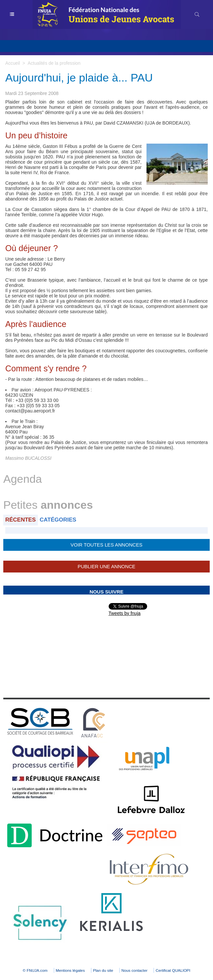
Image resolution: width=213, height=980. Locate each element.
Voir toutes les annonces (106, 545)
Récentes (21, 520)
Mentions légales (69, 970)
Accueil (13, 63)
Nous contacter (136, 970)
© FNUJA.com (32, 970)
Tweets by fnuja (125, 613)
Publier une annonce (106, 567)
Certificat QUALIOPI (176, 970)
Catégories (58, 520)
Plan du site (103, 970)
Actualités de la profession (54, 63)
